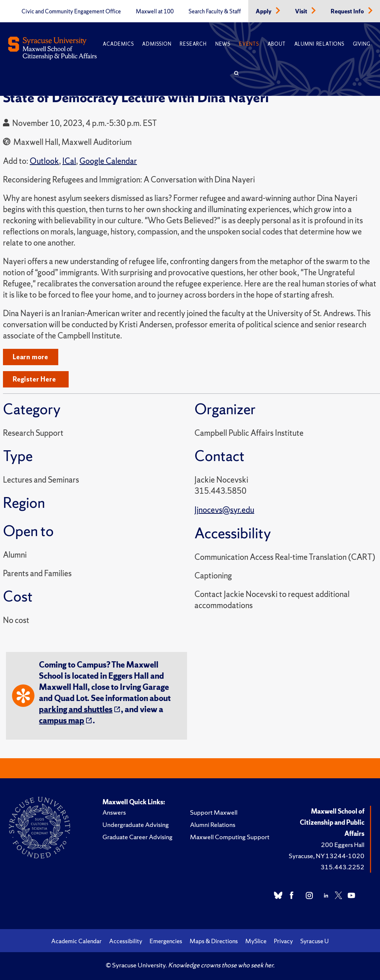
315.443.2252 (343, 867)
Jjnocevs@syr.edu (224, 510)
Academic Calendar (76, 941)
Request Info (348, 12)
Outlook (44, 161)
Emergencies (166, 941)
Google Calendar (108, 161)
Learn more (30, 357)
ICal (69, 161)
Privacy (283, 941)
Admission (157, 44)
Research (193, 44)
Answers (114, 812)
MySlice (256, 941)
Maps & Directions (214, 941)
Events (249, 44)
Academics (118, 44)
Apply (264, 12)
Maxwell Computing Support (230, 837)
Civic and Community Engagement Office (71, 12)
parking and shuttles (76, 709)
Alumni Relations (319, 44)
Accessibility (126, 941)
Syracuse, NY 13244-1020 (327, 856)
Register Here (34, 379)
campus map (62, 721)
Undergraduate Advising (136, 825)
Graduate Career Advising (137, 837)
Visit (302, 12)
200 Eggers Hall (343, 845)
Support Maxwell (214, 812)
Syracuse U (315, 941)
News (223, 44)
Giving (362, 44)
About (277, 44)
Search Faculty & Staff (215, 12)
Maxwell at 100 (155, 12)
